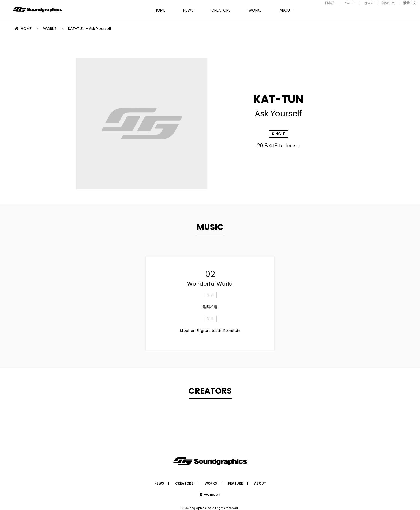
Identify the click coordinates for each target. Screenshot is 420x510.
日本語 (330, 3)
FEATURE (236, 483)
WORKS (255, 10)
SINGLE (278, 134)
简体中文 (388, 3)
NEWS (188, 10)
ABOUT (286, 10)
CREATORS (221, 10)
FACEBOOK (212, 494)
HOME (160, 10)
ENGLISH (349, 3)
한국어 (369, 3)
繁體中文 (410, 3)
